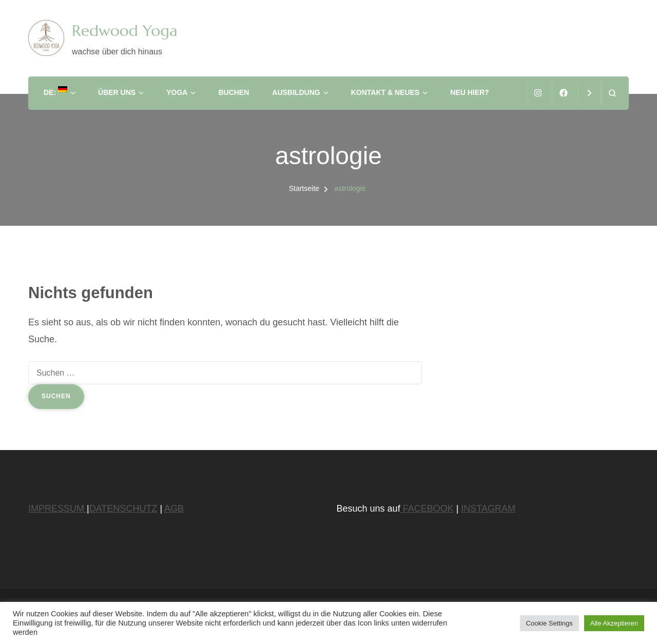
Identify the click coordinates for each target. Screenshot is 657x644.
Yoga (177, 92)
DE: (55, 91)
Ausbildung (296, 92)
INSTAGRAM (488, 509)
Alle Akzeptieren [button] (614, 623)
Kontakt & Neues (385, 92)
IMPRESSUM (57, 509)
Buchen (234, 92)
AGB (174, 509)
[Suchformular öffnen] (612, 93)
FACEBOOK (427, 509)
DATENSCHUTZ (123, 509)
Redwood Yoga (124, 31)
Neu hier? (469, 92)
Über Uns (117, 92)
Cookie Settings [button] (549, 623)
